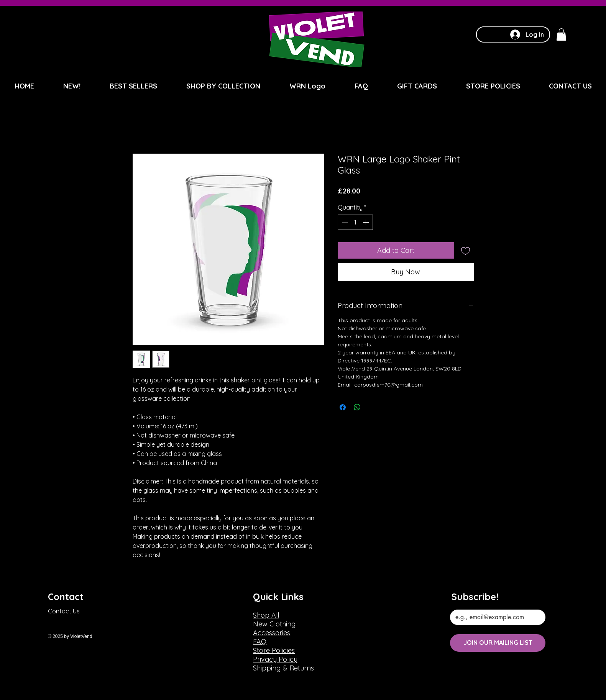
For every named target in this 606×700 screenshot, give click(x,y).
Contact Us (64, 611)
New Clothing (274, 624)
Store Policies (274, 650)
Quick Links (278, 597)
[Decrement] (344, 222)
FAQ (260, 642)
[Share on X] (372, 407)
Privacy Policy (275, 659)
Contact (66, 597)
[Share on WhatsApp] (357, 407)
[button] (561, 34)
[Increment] (366, 222)
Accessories (272, 633)
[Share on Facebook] (343, 407)
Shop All (266, 615)
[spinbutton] (355, 222)
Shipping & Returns (283, 668)
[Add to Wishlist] (466, 250)
